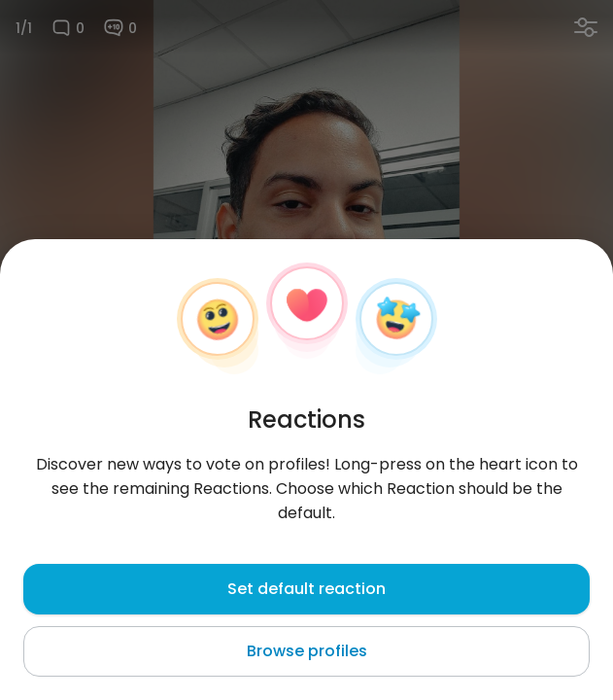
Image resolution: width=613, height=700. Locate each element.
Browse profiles (307, 651)
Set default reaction (306, 589)
